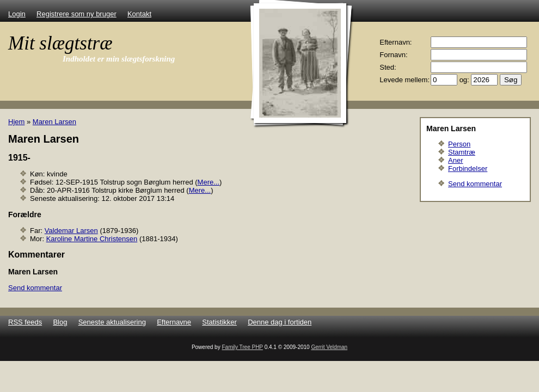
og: (464, 80)
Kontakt (139, 14)
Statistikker (219, 322)
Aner (455, 160)
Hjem (16, 122)
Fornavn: (393, 55)
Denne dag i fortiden (280, 322)
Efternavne (174, 322)
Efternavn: (396, 42)
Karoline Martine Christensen (92, 239)
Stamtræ (462, 152)
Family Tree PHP (242, 347)
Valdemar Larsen (71, 231)
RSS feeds (25, 322)
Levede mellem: (405, 80)
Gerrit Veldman (329, 347)
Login (17, 14)
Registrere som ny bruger (76, 14)
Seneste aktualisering (112, 322)
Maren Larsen (54, 122)
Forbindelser (468, 169)
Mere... (209, 182)
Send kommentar (475, 184)
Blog (60, 322)
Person (459, 144)
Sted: (388, 67)
